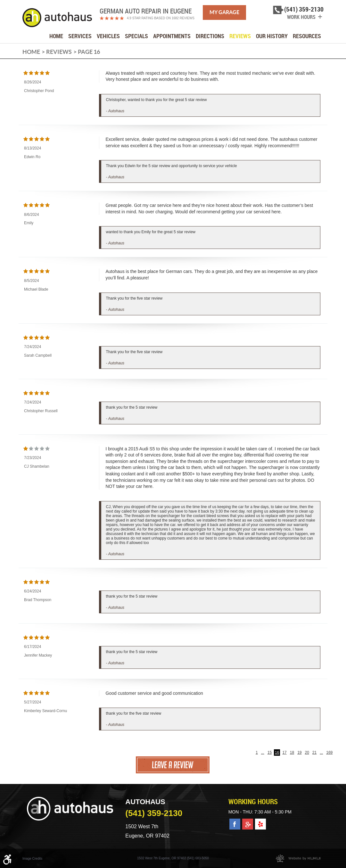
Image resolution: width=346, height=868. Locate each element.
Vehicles (108, 36)
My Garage (224, 12)
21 (314, 753)
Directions (210, 36)
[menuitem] (56, 36)
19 (299, 753)
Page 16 (89, 52)
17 (284, 753)
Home (56, 36)
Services (80, 36)
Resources (307, 36)
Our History (272, 36)
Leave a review (173, 765)
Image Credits (32, 859)
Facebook (235, 822)
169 (329, 753)
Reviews (240, 36)
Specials (136, 36)
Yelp (260, 822)
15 (270, 753)
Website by (298, 858)
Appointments (172, 36)
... (263, 753)
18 (292, 753)
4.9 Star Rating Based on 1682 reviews (161, 18)
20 (307, 753)
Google (248, 822)
